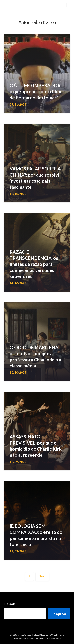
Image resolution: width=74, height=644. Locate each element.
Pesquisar (12, 604)
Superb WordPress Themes (44, 638)
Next (42, 576)
